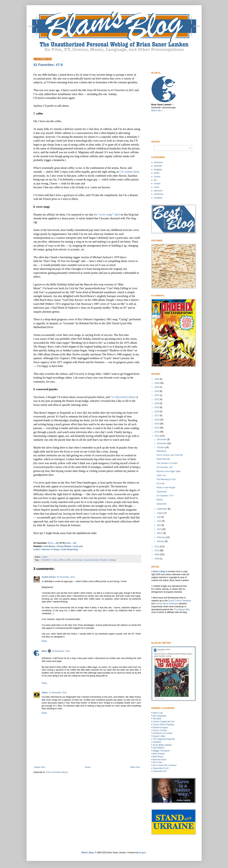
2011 (157, 547)
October (161, 447)
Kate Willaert (158, 748)
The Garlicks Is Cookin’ (167, 463)
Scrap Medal (64, 546)
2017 (157, 416)
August (160, 513)
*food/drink (46, 560)
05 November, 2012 (66, 577)
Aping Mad (161, 504)
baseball (158, 166)
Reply (44, 641)
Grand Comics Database (180, 601)
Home (88, 767)
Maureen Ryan (159, 760)
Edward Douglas (160, 727)
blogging (158, 170)
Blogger (142, 853)
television (158, 191)
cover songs (77, 560)
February (161, 537)
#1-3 (50, 543)
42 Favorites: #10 (164, 467)
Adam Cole (158, 713)
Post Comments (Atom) (57, 772)
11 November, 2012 (58, 693)
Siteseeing (161, 451)
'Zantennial (161, 492)
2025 (157, 383)
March (160, 533)
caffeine (62, 560)
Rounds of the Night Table (168, 471)
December (162, 439)
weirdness (159, 194)
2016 (157, 420)
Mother (160, 500)
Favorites (103, 560)
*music (54, 560)
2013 (157, 432)
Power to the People (166, 488)
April (159, 529)
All (75, 543)
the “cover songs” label (107, 215)
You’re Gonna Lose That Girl (169, 455)
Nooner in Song (51, 549)
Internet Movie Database (167, 604)
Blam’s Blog (159, 571)
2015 (157, 424)
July (159, 517)
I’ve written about (130, 172)
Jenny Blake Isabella (162, 745)
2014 (157, 428)
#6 (57, 543)
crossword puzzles (91, 560)
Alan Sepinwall (159, 716)
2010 (157, 551)
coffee (68, 560)
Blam (44, 651)
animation (158, 162)
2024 (157, 387)
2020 (157, 403)
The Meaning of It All (166, 479)
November (162, 443)
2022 (157, 395)
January (161, 541)
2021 (157, 399)
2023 (157, 391)
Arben (45, 693)
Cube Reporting (69, 549)
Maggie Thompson (161, 751)
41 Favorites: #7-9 (165, 496)
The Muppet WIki (182, 609)
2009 (157, 554)
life (155, 180)
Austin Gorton (49, 577)
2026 (157, 379)
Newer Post (40, 767)
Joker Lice (161, 475)
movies (157, 184)
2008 (157, 559)
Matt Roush (158, 757)
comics (157, 177)
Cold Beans (49, 546)
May (159, 525)
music (157, 187)
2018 (157, 412)
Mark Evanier (159, 754)
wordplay (158, 198)
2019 (157, 407)
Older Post (135, 767)
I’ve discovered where (123, 397)
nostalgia (112, 560)
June (159, 521)
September (162, 509)
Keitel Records (163, 459)
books (157, 173)
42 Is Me (160, 484)
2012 (157, 436)
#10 (68, 543)
